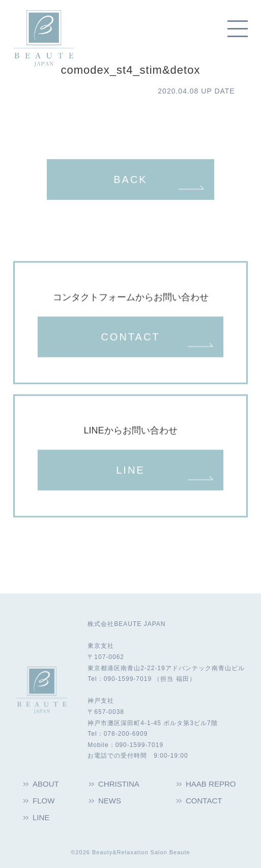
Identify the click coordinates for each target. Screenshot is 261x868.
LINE (130, 471)
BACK (130, 179)
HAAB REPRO (211, 784)
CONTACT (130, 338)
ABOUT (46, 784)
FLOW (43, 801)
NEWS (110, 801)
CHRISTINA (119, 784)
